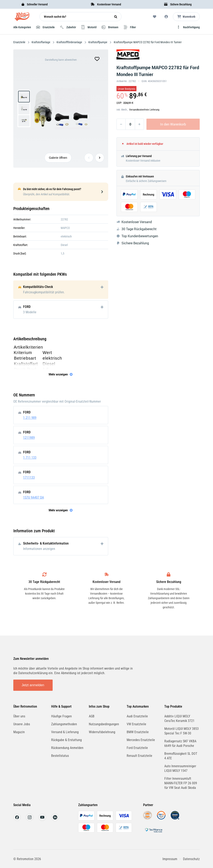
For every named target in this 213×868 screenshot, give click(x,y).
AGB (92, 716)
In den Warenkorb (173, 124)
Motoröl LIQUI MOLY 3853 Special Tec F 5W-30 (181, 731)
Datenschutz (191, 859)
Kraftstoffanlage (41, 42)
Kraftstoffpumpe (98, 42)
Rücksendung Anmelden (67, 748)
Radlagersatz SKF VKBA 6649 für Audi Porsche (180, 743)
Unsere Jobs (22, 724)
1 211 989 (30, 418)
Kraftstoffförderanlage (69, 42)
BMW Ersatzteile (138, 732)
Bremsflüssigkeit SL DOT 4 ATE (181, 756)
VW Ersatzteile (136, 724)
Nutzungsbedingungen (104, 724)
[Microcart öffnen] (186, 17)
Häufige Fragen (61, 716)
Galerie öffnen (58, 158)
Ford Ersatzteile (137, 748)
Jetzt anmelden (33, 685)
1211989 (29, 438)
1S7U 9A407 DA (33, 497)
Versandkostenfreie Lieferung (144, 110)
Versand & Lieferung (65, 732)
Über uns (19, 716)
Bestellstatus (60, 756)
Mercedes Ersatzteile (141, 740)
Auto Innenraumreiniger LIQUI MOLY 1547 (180, 768)
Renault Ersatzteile (139, 756)
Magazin (19, 732)
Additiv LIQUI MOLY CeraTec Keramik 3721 (179, 719)
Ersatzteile (20, 42)
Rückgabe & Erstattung (66, 740)
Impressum (170, 859)
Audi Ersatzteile (137, 716)
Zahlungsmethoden (64, 724)
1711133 (29, 478)
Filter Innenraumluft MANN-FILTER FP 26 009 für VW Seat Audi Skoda (181, 783)
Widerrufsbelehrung (102, 732)
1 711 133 (30, 458)
